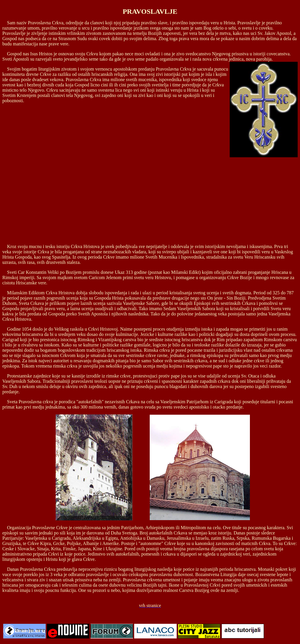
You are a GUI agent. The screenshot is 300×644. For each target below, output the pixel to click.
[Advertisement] (150, 198)
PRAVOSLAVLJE (150, 11)
